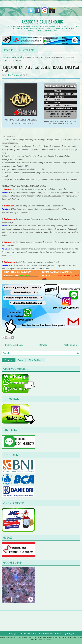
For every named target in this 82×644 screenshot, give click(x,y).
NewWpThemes (17, 637)
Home (6, 57)
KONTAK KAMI (27, 50)
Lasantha (46, 637)
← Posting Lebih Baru (13, 345)
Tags (20, 360)
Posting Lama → (71, 345)
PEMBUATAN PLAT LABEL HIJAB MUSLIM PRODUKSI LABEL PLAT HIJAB (41, 69)
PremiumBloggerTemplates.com (66, 637)
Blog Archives (36, 360)
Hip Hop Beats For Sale (41, 640)
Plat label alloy (17, 57)
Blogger (70, 633)
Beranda (8, 50)
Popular (8, 360)
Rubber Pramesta (13, 75)
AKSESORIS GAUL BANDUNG (42, 22)
